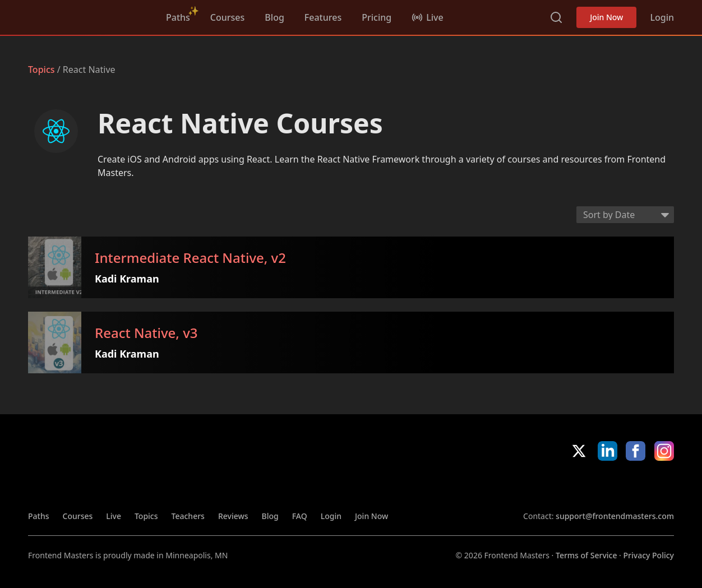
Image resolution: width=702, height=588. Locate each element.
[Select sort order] (625, 215)
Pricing (377, 17)
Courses (227, 17)
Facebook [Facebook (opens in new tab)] (636, 451)
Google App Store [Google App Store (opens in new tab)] (636, 485)
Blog (274, 17)
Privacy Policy (649, 555)
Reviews (233, 516)
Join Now (606, 17)
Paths (178, 17)
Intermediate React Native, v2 (199, 258)
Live (114, 516)
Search (556, 17)
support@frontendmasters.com (615, 516)
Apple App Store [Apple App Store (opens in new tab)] (556, 485)
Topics (41, 70)
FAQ (300, 516)
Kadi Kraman (135, 279)
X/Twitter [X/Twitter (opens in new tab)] (579, 451)
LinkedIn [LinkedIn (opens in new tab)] (608, 451)
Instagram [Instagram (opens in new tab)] (664, 451)
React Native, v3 (155, 334)
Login (662, 17)
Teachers (188, 516)
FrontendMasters (87, 15)
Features (323, 17)
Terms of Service (586, 555)
